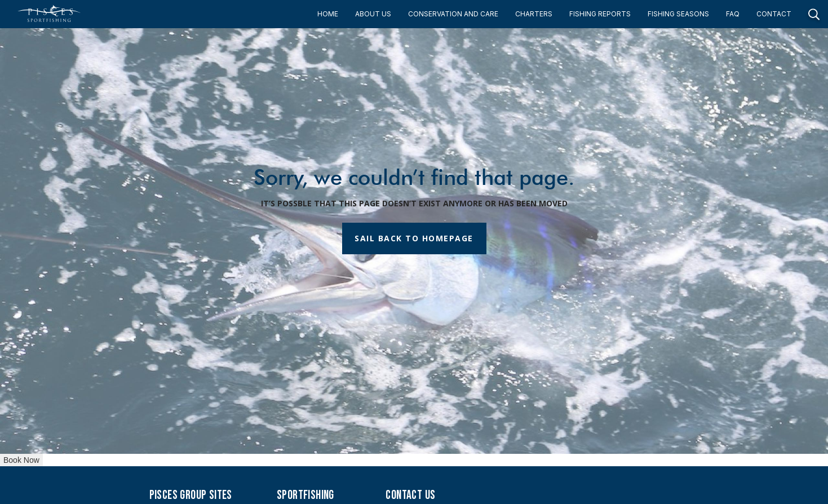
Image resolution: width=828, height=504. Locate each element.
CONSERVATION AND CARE (453, 14)
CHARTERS (534, 14)
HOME (328, 14)
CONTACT (774, 14)
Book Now (21, 460)
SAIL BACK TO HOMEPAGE (414, 238)
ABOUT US (373, 14)
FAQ (733, 14)
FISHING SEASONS (678, 14)
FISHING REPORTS (600, 14)
